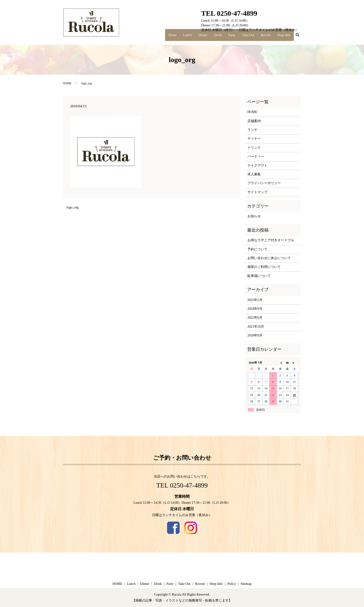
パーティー (256, 156)
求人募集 (254, 174)
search (300, 37)
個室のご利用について (264, 267)
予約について (257, 249)
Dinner (212, 37)
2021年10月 (256, 327)
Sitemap (246, 584)
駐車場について (259, 276)
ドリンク (254, 148)
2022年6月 (255, 318)
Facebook (173, 528)
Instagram (191, 528)
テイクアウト (257, 165)
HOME (67, 83)
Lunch (198, 37)
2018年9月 (255, 335)
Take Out (252, 37)
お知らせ (254, 216)
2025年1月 (255, 300)
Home (185, 37)
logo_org (73, 207)
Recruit (268, 37)
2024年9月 (255, 309)
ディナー (254, 139)
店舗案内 (254, 121)
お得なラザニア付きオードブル (271, 240)
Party (237, 37)
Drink (225, 37)
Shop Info (285, 37)
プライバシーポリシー (264, 183)
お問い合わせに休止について (269, 258)
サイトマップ (257, 192)
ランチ (252, 130)
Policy (232, 584)
